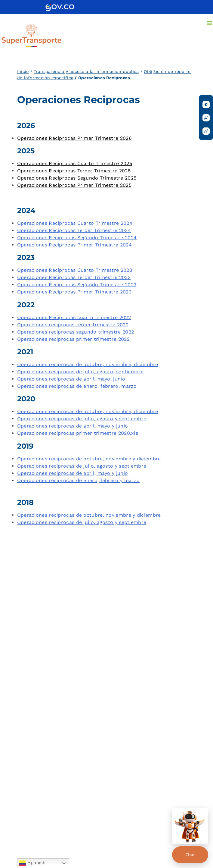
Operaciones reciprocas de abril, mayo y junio (73, 426)
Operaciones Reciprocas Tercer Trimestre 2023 (74, 277)
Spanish (32, 863)
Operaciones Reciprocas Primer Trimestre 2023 (74, 292)
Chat (190, 855)
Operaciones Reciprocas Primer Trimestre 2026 (74, 138)
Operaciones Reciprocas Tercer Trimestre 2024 (74, 230)
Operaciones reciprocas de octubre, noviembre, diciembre (88, 364)
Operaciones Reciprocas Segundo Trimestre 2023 (77, 285)
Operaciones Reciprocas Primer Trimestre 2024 (74, 245)
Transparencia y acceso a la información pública (86, 71)
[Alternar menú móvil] (210, 23)
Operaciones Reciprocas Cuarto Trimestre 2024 (75, 223)
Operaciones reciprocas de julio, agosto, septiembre (80, 372)
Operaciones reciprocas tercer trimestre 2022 (73, 325)
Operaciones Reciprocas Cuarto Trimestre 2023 (75, 270)
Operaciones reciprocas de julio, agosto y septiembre (82, 419)
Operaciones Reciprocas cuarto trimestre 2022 (74, 317)
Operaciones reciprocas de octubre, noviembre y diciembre (89, 459)
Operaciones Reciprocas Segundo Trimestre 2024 (77, 238)
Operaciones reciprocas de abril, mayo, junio (71, 379)
